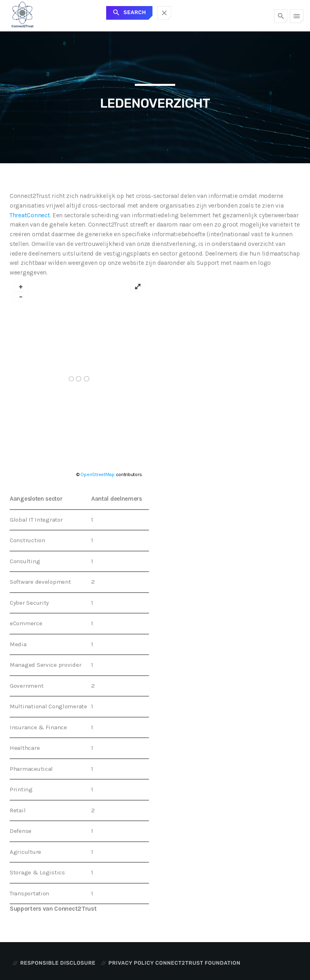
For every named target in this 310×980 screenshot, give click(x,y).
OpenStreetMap (97, 474)
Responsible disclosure (58, 963)
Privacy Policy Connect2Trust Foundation (175, 963)
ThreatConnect (30, 215)
